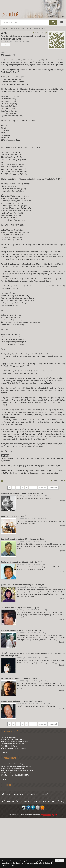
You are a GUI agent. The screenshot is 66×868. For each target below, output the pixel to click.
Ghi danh (54, 16)
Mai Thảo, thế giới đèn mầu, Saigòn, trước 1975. (19, 678)
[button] (62, 22)
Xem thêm (4, 779)
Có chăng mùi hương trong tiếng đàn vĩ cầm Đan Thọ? (22, 562)
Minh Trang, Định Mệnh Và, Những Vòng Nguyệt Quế (21, 630)
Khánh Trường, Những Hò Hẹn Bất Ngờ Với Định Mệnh (21, 701)
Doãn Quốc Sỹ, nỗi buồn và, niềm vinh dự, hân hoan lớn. (22, 494)
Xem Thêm (4, 753)
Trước (37, 33)
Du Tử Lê (5, 45)
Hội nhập (62, 16)
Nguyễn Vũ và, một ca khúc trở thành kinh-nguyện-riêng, (22, 539)
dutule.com (24, 815)
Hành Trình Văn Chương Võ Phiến (14, 516)
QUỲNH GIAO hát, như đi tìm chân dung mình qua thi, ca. (23, 585)
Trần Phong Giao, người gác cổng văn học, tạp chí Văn (22, 608)
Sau (43, 33)
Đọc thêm (62, 501)
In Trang (2, 481)
